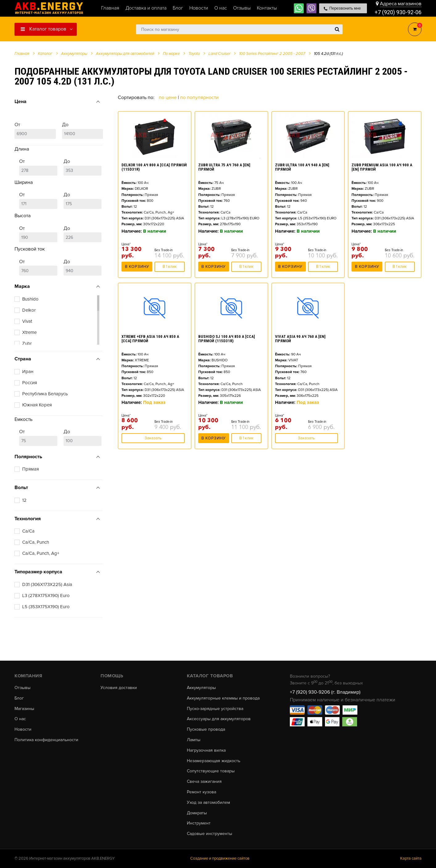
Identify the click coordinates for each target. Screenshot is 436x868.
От (35, 130)
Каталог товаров (43, 29)
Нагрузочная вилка (206, 750)
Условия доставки (119, 688)
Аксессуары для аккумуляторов (219, 719)
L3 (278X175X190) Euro (46, 596)
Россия (30, 383)
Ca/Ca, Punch (36, 542)
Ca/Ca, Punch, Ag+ (41, 553)
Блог (19, 698)
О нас (20, 719)
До (83, 130)
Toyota (194, 54)
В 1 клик (170, 267)
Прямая (31, 469)
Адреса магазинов (401, 4)
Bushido (30, 299)
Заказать (153, 438)
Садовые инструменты (210, 834)
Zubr (27, 343)
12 (24, 500)
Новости (23, 729)
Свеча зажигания (204, 782)
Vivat (27, 321)
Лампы (194, 740)
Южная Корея (37, 405)
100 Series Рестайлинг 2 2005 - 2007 (272, 54)
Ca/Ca (28, 531)
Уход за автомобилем (208, 803)
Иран (28, 372)
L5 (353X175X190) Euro (46, 607)
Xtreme (29, 332)
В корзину (137, 267)
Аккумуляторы (201, 688)
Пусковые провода (206, 729)
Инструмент (199, 823)
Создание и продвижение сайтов (220, 858)
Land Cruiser (219, 54)
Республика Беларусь (45, 394)
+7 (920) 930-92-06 (398, 12)
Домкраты (197, 813)
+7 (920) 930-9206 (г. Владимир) (325, 692)
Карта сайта (411, 858)
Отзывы (23, 688)
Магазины (24, 709)
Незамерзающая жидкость (214, 761)
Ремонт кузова (202, 792)
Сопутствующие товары (211, 771)
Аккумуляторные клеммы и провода (223, 698)
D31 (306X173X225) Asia (47, 584)
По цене (168, 98)
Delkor (29, 310)
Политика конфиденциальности (46, 740)
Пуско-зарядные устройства (215, 709)
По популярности (199, 98)
